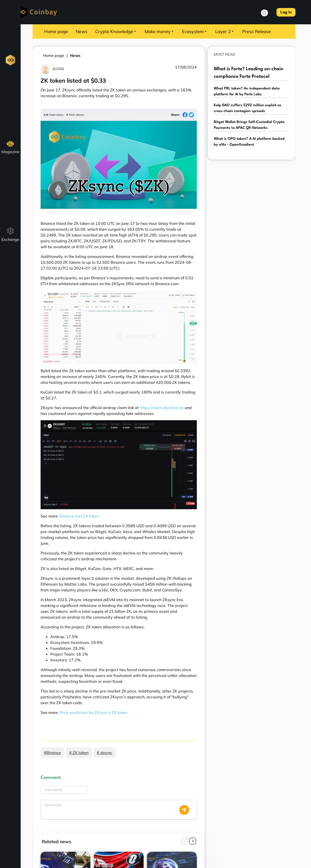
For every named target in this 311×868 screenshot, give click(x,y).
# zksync (104, 753)
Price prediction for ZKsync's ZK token (93, 712)
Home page (56, 31)
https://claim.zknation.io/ (162, 408)
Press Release (257, 31)
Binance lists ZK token (79, 516)
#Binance (52, 753)
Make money (159, 31)
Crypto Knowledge (116, 31)
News (82, 31)
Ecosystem (195, 31)
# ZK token (79, 753)
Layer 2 (225, 31)
